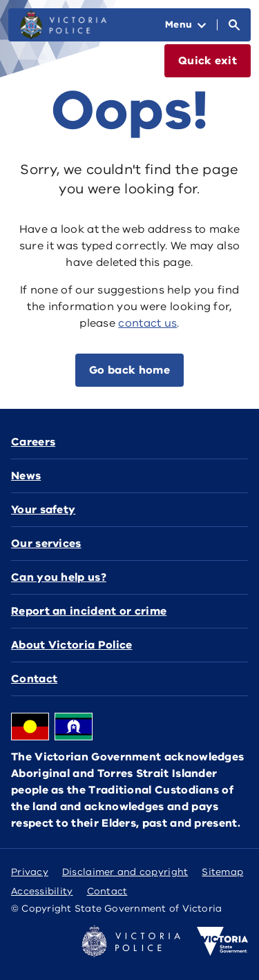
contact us (147, 323)
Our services (46, 544)
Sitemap (222, 872)
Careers (33, 442)
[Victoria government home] (222, 941)
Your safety (43, 510)
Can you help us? (59, 577)
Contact (34, 679)
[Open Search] (234, 25)
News (26, 476)
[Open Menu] (185, 25)
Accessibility (42, 891)
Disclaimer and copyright (125, 872)
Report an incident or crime (89, 611)
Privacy (30, 872)
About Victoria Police (71, 645)
